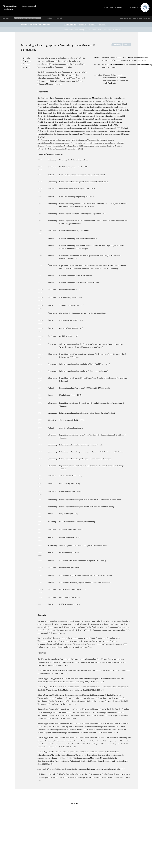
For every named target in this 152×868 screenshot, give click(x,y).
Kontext (93, 24)
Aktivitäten (68, 30)
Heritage (107, 30)
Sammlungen (70, 24)
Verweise (26, 67)
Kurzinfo (26, 58)
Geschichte (118, 30)
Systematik (59, 18)
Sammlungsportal (29, 6)
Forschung (80, 30)
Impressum (74, 803)
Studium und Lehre (94, 30)
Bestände (49, 18)
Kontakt (103, 24)
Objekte (83, 24)
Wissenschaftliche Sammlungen (35, 24)
